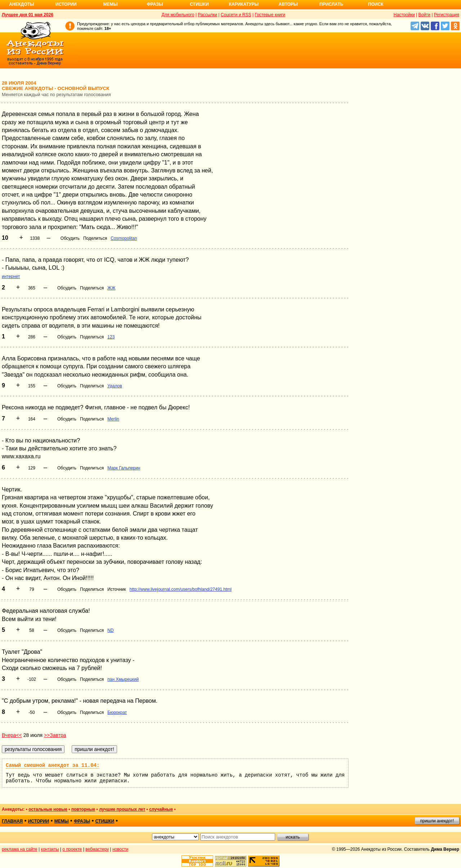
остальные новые (48, 809)
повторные (83, 809)
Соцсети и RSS (236, 15)
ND (110, 630)
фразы (82, 821)
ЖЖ (111, 288)
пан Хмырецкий (123, 679)
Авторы (288, 4)
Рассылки (207, 15)
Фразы (155, 4)
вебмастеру (97, 849)
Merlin (113, 419)
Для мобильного (178, 15)
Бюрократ (117, 712)
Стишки (199, 4)
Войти (424, 15)
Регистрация (447, 15)
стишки (105, 821)
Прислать (331, 4)
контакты (50, 849)
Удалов (115, 386)
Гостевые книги (270, 15)
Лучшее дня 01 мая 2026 (28, 15)
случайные (161, 809)
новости (120, 849)
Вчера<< (12, 735)
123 (111, 337)
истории (39, 821)
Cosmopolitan (124, 238)
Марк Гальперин (124, 468)
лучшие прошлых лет (122, 809)
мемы (62, 821)
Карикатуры (244, 4)
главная (12, 821)
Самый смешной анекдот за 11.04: (53, 765)
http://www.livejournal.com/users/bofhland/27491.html (181, 589)
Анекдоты (22, 4)
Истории (66, 4)
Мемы (111, 4)
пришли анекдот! (437, 821)
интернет (11, 276)
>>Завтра (55, 735)
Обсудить (70, 238)
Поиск (376, 4)
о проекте (72, 849)
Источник (117, 589)
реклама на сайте (20, 849)
